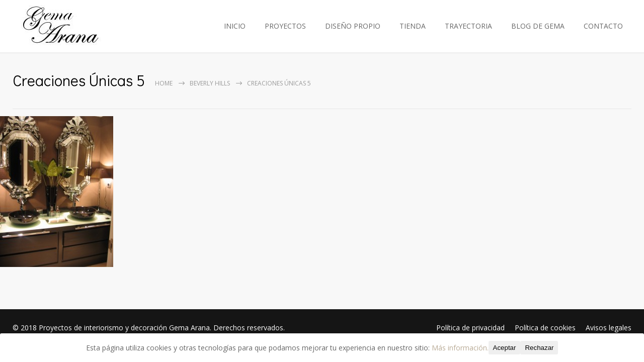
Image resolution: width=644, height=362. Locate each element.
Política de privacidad (470, 328)
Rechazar (539, 348)
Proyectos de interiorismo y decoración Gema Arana (124, 328)
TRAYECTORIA (468, 26)
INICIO (235, 26)
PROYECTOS (285, 26)
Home (164, 83)
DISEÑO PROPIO (353, 26)
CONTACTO (603, 26)
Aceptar (505, 348)
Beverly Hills (210, 83)
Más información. (460, 348)
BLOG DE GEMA (538, 26)
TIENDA (413, 26)
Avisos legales (609, 328)
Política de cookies (545, 328)
